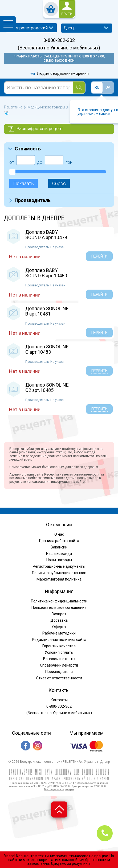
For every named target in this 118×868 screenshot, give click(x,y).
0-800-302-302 (59, 40)
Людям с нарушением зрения (59, 73)
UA (108, 87)
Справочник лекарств (59, 665)
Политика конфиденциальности (59, 601)
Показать (24, 184)
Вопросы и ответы (59, 659)
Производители (59, 672)
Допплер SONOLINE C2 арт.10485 (47, 388)
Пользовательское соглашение (59, 608)
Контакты (59, 700)
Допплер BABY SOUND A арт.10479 (46, 235)
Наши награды (59, 560)
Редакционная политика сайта (59, 640)
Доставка (59, 620)
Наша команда (59, 554)
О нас (59, 534)
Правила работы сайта (59, 541)
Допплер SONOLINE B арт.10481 (47, 311)
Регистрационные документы (59, 566)
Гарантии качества (59, 646)
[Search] (79, 87)
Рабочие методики (59, 633)
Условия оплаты (59, 652)
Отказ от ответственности (59, 678)
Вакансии (59, 547)
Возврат (59, 614)
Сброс (59, 183)
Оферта (59, 627)
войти (67, 14)
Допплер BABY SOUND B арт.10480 (46, 273)
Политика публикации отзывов (59, 573)
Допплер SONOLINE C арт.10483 (47, 349)
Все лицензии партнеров (59, 789)
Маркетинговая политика (59, 579)
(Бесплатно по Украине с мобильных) (59, 48)
